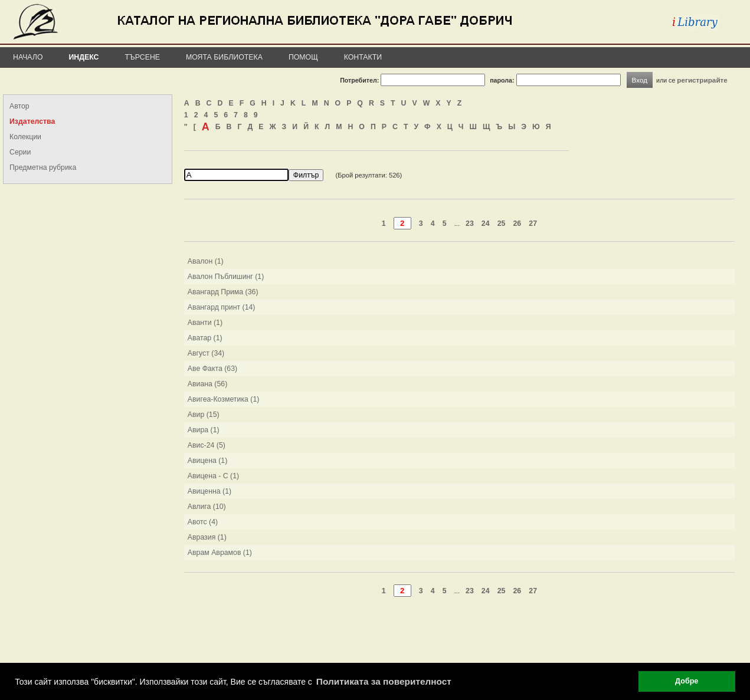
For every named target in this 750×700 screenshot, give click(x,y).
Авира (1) (204, 430)
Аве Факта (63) (212, 369)
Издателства (32, 121)
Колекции (25, 137)
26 (517, 224)
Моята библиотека (224, 57)
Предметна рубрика (43, 167)
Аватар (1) (205, 338)
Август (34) (206, 353)
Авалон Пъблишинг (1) (226, 277)
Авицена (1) (208, 461)
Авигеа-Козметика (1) (224, 399)
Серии (20, 152)
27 (533, 224)
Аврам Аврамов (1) (220, 553)
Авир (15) (204, 415)
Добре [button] (687, 681)
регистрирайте (702, 80)
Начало (28, 57)
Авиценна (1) (209, 491)
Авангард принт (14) (222, 307)
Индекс (84, 57)
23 (470, 224)
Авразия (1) (207, 537)
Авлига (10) (207, 507)
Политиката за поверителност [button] (384, 681)
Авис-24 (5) (207, 445)
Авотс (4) (203, 522)
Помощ (303, 57)
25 (502, 224)
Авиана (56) (207, 384)
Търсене (142, 57)
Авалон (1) (206, 261)
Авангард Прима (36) (223, 292)
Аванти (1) (205, 323)
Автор (19, 106)
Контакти (363, 57)
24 (486, 224)
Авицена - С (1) (213, 476)
